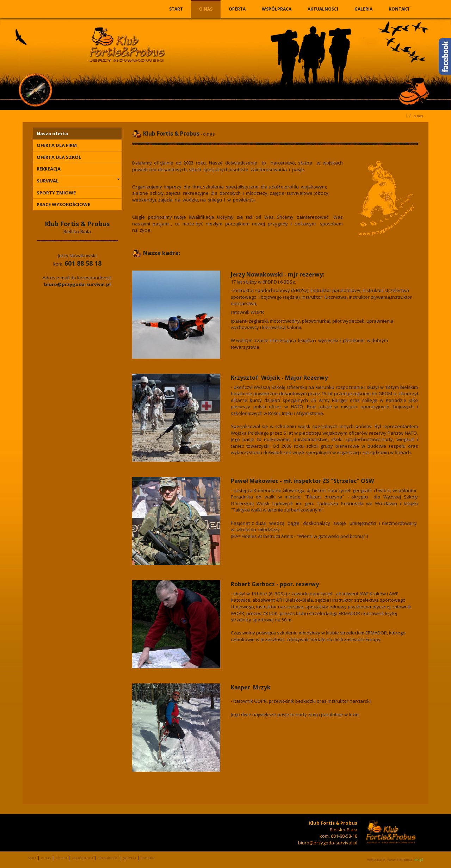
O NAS (206, 9)
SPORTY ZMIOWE (56, 193)
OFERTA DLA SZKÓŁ (59, 157)
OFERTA (238, 9)
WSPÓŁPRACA (277, 9)
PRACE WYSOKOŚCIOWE (63, 204)
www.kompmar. (405, 860)
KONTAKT (399, 9)
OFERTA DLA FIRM (57, 145)
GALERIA (364, 9)
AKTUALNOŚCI (323, 9)
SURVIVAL (78, 181)
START (177, 9)
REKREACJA (49, 169)
